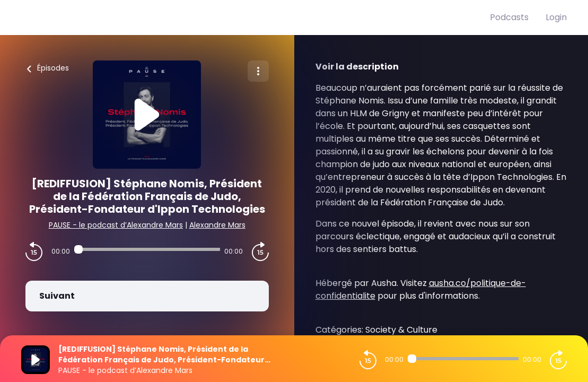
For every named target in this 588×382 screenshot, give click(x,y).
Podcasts (509, 17)
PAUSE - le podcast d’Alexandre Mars (116, 225)
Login (556, 17)
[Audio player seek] (147, 249)
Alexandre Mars (217, 225)
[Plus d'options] (258, 71)
